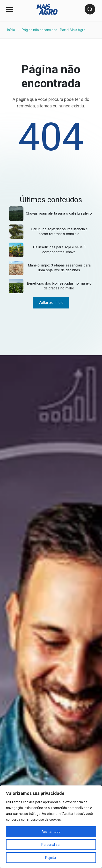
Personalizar (51, 845)
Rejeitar (51, 858)
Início (11, 30)
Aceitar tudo (51, 832)
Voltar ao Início (51, 303)
